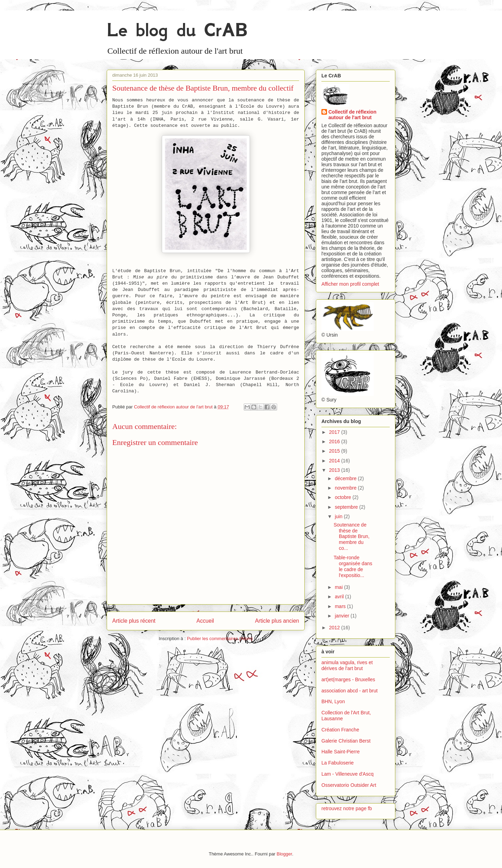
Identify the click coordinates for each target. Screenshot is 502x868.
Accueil (205, 621)
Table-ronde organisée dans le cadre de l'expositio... (353, 566)
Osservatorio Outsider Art (349, 785)
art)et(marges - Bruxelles (348, 679)
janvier (343, 616)
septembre (347, 507)
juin (339, 516)
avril (340, 597)
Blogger (284, 854)
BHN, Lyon (333, 701)
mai (339, 587)
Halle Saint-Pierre (341, 752)
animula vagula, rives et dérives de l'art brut (347, 665)
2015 (335, 451)
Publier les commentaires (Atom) (220, 639)
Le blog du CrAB (177, 30)
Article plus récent (134, 621)
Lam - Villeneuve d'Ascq (348, 774)
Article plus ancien (277, 621)
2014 (335, 461)
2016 (335, 441)
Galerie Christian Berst (346, 741)
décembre (346, 478)
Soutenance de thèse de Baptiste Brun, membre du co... (352, 536)
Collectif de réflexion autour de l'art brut (352, 115)
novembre (346, 488)
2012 (335, 628)
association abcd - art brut (349, 691)
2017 (335, 432)
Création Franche (340, 730)
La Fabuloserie (338, 763)
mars (341, 606)
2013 (335, 470)
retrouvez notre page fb (347, 808)
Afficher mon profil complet (350, 284)
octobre (344, 497)
